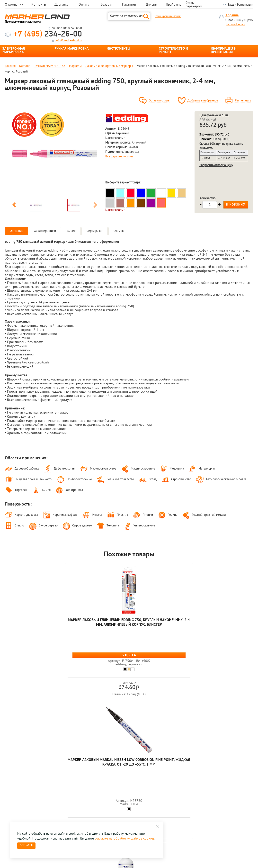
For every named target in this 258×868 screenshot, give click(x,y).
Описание (17, 231)
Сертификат (95, 231)
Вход (231, 5)
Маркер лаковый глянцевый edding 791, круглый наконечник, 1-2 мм (228, 627)
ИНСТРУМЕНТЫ (118, 49)
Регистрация (245, 5)
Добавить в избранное (203, 101)
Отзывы (119, 231)
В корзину (236, 205)
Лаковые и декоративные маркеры (109, 66)
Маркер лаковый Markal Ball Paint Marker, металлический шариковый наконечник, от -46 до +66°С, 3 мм (129, 634)
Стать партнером (194, 5)
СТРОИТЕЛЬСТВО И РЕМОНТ (173, 51)
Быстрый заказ (235, 25)
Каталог (25, 66)
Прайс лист (174, 5)
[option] (55, 154)
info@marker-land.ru (69, 41)
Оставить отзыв (159, 101)
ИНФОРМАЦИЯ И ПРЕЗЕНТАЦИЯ (224, 51)
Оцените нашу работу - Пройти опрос (50, 796)
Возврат (107, 5)
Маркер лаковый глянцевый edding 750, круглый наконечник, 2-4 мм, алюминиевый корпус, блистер (30, 632)
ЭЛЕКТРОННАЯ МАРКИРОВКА (14, 51)
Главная (10, 66)
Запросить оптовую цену (216, 165)
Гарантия (129, 5)
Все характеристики (119, 157)
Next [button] (95, 206)
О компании (14, 5)
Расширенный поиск (168, 16)
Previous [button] (14, 206)
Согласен (26, 846)
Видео (71, 231)
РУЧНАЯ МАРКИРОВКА (71, 49)
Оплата (84, 5)
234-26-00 (48, 34)
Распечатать (243, 101)
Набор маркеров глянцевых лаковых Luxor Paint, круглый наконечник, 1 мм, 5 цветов (179, 629)
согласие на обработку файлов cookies (125, 839)
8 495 (30, 785)
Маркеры (75, 66)
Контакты (39, 5)
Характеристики (45, 231)
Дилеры (151, 5)
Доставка (61, 5)
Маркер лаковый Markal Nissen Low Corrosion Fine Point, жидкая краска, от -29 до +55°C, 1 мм (79, 629)
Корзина (232, 15)
